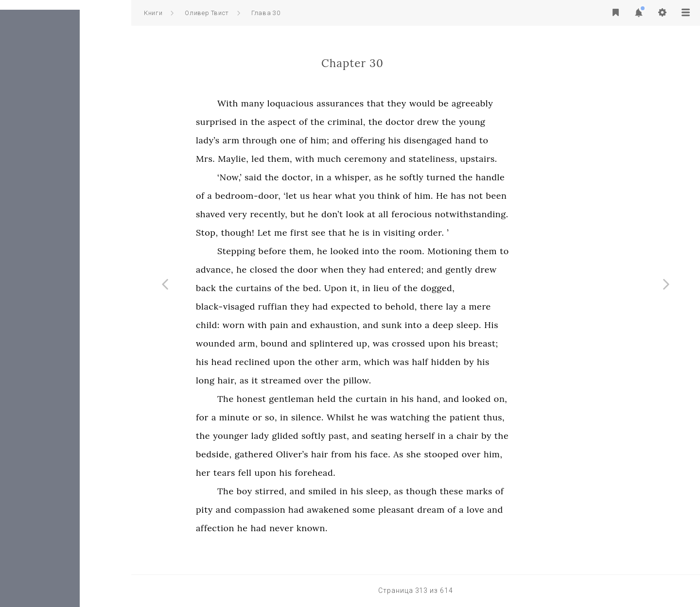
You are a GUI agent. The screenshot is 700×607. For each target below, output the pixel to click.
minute (300, 417)
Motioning (515, 251)
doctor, (363, 177)
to (550, 140)
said (319, 177)
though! (304, 233)
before (338, 251)
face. (446, 454)
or (323, 417)
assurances (406, 103)
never (347, 528)
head (288, 362)
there (497, 306)
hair (385, 454)
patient (531, 417)
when (398, 269)
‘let (356, 196)
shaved (276, 214)
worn (299, 325)
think (455, 196)
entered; (471, 269)
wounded (281, 343)
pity (270, 510)
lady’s (273, 140)
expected (416, 306)
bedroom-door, (313, 196)
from (407, 454)
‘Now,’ (295, 177)
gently (524, 269)
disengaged (493, 140)
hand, (494, 399)
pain (345, 325)
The (291, 399)
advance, (280, 269)
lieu (447, 288)
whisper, (418, 177)
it (321, 380)
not (542, 196)
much (395, 159)
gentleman (357, 399)
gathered (320, 454)
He (507, 196)
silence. (373, 417)
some (429, 510)
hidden (512, 362)
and (406, 140)
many (318, 103)
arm (297, 140)
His (557, 325)
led (324, 159)
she (480, 454)
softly (477, 177)
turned (507, 177)
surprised (282, 122)
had (442, 269)
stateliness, (499, 159)
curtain (437, 399)
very (304, 214)
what (411, 196)
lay (518, 306)
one (354, 140)
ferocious (477, 214)
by (534, 362)
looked (411, 251)
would (488, 103)
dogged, (504, 288)
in (309, 122)
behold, (467, 306)
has (524, 196)
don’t (398, 214)
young (538, 122)
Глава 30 (266, 13)
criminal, (412, 122)
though (487, 491)
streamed (347, 380)
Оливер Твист (207, 13)
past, (405, 436)
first (365, 233)
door (373, 269)
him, (559, 454)
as (444, 177)
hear (388, 196)
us (370, 196)
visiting (465, 233)
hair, (292, 380)
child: (273, 325)
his (460, 140)
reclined (319, 362)
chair (533, 436)
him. (489, 196)
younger (296, 436)
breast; (549, 343)
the (324, 122)
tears (290, 473)
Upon (402, 288)
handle (556, 177)
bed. (378, 288)
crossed (474, 343)
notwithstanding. (537, 214)
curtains (319, 288)
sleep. (534, 325)
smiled (388, 491)
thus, (560, 417)
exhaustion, (401, 325)
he (457, 177)
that (441, 103)
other (393, 362)
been (562, 196)
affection (281, 528)
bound (340, 343)
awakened (394, 510)
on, (566, 399)
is (432, 233)
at (437, 214)
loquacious (356, 103)
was (446, 343)
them (551, 251)
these (517, 491)
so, (337, 417)
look (420, 214)
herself (485, 436)
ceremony (431, 159)
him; (386, 140)
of (369, 122)
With (293, 103)
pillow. (423, 380)
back (271, 288)
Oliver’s (358, 454)
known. (378, 528)
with (370, 159)
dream (496, 510)
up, (429, 343)
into (436, 251)
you (433, 196)
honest (317, 399)
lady (326, 436)
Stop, (273, 233)
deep (509, 325)
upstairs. (544, 159)
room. (477, 251)
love (541, 510)
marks (545, 491)
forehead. (381, 473)
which (443, 362)
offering (434, 140)
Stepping (302, 251)
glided (351, 436)
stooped (507, 454)
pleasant (462, 510)
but (363, 214)
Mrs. (271, 159)
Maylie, (299, 159)
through (326, 140)
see (384, 233)
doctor (465, 122)
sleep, (444, 491)
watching (476, 417)
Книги (153, 13)
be (509, 103)
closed (329, 269)
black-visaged (291, 306)
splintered (397, 343)
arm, (314, 343)
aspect (348, 122)
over (379, 380)
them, (345, 159)
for (268, 417)
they (463, 103)
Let (330, 233)
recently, (334, 214)
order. (497, 233)
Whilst (406, 417)
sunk (457, 325)
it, (421, 288)
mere (545, 306)
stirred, (337, 491)
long (271, 380)
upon (505, 343)
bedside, (280, 454)
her (269, 473)
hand (531, 140)
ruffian (339, 306)
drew (494, 122)
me (346, 233)
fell (311, 473)
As (464, 454)
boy (310, 491)
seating (452, 436)
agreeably (538, 103)
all (449, 214)
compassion (325, 510)
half (486, 362)
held (392, 399)
